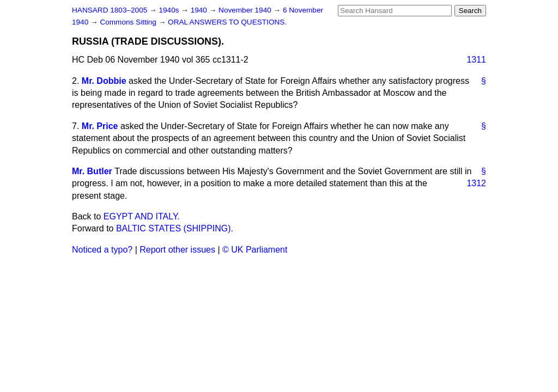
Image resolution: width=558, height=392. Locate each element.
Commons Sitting (129, 22)
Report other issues (177, 250)
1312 (476, 183)
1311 (476, 60)
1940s (170, 10)
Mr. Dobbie (104, 81)
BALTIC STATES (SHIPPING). (175, 228)
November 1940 (246, 10)
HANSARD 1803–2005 (110, 10)
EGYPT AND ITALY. (142, 216)
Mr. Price (100, 126)
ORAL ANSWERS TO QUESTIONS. (227, 22)
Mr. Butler (92, 171)
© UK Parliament (255, 250)
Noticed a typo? (102, 250)
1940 (200, 10)
